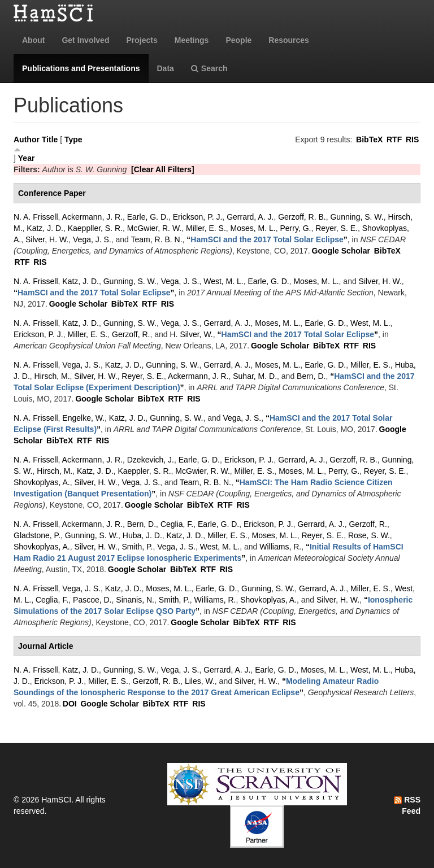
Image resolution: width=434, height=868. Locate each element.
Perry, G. (296, 228)
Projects (142, 40)
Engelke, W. (83, 418)
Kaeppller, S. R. (95, 228)
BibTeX (369, 139)
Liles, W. (200, 681)
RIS (412, 139)
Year (27, 158)
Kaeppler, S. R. (144, 471)
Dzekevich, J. (151, 460)
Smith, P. (137, 547)
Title (50, 139)
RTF (394, 139)
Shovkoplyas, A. (42, 482)
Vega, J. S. (92, 239)
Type (73, 139)
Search (209, 68)
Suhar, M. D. (255, 376)
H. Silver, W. (192, 334)
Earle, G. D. (148, 217)
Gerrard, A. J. (250, 217)
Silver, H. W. (47, 239)
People (238, 40)
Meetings (192, 40)
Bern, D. (311, 376)
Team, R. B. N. (157, 239)
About (33, 40)
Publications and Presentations (81, 68)
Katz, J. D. (45, 228)
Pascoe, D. (92, 600)
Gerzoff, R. (131, 334)
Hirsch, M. (52, 376)
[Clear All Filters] (163, 169)
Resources (289, 40)
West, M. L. (223, 281)
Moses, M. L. (253, 228)
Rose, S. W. (369, 535)
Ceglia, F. (177, 524)
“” (267, 239)
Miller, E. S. (206, 228)
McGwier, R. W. (154, 228)
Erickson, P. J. (198, 217)
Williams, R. (280, 547)
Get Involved (85, 40)
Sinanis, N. (135, 600)
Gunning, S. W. (357, 217)
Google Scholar (341, 251)
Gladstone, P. (37, 535)
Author (27, 139)
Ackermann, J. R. (92, 217)
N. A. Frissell (36, 217)
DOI (70, 704)
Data (166, 68)
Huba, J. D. (142, 535)
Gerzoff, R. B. (302, 217)
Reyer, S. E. (337, 228)
